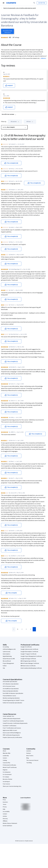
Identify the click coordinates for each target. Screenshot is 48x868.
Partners (29, 753)
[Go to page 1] (18, 629)
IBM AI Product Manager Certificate (30, 663)
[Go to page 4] (30, 629)
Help (4, 809)
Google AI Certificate (26, 647)
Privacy (5, 807)
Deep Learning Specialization (10, 691)
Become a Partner (8, 779)
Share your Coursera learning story (12, 786)
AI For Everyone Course (9, 686)
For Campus (6, 777)
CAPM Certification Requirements (12, 719)
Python (5, 666)
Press (4, 800)
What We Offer (7, 753)
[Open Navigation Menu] (4, 3)
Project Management (8, 663)
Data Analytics (7, 654)
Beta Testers (30, 756)
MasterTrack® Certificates (10, 767)
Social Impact (6, 782)
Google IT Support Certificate (29, 654)
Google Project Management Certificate (31, 656)
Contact (5, 814)
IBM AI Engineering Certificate (28, 661)
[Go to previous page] (14, 629)
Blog (28, 758)
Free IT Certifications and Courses (12, 728)
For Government (7, 775)
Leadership (6, 756)
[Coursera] (11, 3)
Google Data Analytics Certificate (29, 652)
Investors (5, 802)
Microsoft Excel (7, 661)
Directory (5, 819)
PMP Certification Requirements (11, 735)
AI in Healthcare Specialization (11, 689)
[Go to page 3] (26, 629)
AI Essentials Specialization (10, 682)
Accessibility (6, 812)
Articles (5, 816)
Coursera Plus (6, 763)
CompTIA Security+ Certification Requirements (15, 723)
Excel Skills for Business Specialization (13, 693)
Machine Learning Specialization (11, 698)
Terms (5, 804)
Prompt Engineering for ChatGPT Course (13, 700)
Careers (5, 758)
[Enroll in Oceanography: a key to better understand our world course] (8, 31)
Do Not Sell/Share (7, 826)
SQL (4, 668)
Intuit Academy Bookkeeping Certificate (31, 668)
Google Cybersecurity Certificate (29, 649)
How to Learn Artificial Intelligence (12, 733)
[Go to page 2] (22, 629)
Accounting (6, 647)
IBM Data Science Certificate (28, 666)
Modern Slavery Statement (10, 823)
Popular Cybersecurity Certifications (12, 737)
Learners (29, 751)
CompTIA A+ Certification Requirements (13, 721)
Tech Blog (29, 763)
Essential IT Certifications (10, 726)
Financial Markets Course (9, 696)
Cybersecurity (7, 652)
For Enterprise (7, 772)
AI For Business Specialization (11, 684)
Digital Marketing (7, 656)
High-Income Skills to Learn (10, 730)
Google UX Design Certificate (28, 659)
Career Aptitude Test (8, 716)
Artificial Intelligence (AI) (9, 649)
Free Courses (6, 784)
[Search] (34, 3)
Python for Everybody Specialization (12, 703)
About (4, 751)
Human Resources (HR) (9, 659)
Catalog (5, 760)
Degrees (5, 770)
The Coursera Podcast (32, 760)
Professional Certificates (9, 765)
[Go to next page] (34, 629)
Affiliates (5, 821)
